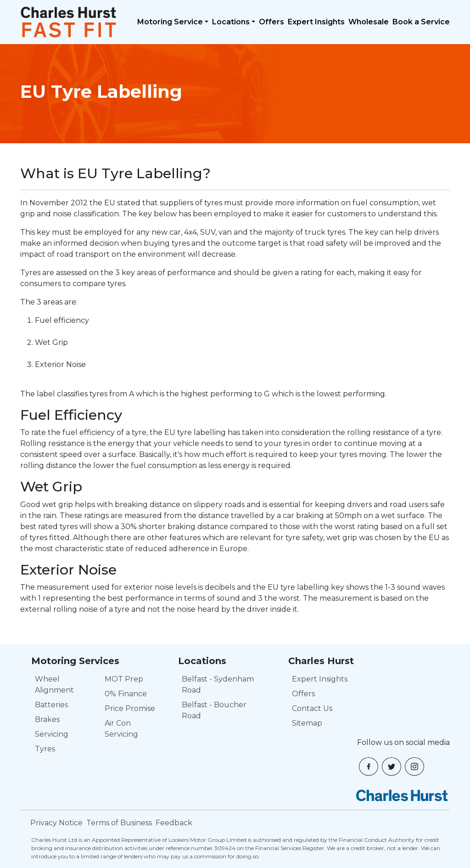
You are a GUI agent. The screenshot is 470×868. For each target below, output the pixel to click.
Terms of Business (119, 823)
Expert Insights (316, 22)
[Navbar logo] (68, 22)
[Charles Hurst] (402, 795)
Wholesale (369, 22)
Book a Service (421, 22)
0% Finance (126, 694)
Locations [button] (231, 22)
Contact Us (312, 708)
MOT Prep (124, 679)
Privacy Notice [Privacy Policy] (56, 823)
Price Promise (130, 708)
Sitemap (307, 723)
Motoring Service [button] (170, 22)
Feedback (174, 823)
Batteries (51, 705)
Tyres (45, 749)
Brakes (47, 719)
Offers (271, 22)
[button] (369, 767)
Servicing (52, 734)
